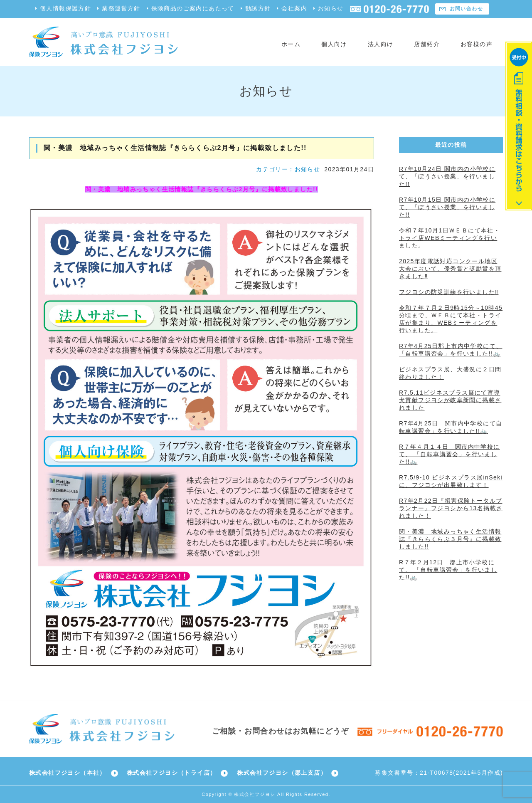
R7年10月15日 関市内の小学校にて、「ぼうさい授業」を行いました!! (447, 207)
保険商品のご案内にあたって (193, 8)
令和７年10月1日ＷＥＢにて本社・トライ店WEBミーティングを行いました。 (449, 238)
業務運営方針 (121, 8)
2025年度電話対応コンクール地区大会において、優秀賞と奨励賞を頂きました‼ (450, 269)
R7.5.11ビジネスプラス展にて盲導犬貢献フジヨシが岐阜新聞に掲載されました (450, 400)
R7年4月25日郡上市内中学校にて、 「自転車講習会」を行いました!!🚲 (451, 350)
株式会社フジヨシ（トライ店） (172, 773)
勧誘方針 (258, 8)
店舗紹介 (427, 44)
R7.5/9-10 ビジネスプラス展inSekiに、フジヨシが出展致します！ (451, 481)
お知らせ (331, 8)
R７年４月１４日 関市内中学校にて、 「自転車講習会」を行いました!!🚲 (449, 454)
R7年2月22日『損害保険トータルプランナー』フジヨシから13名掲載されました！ (451, 508)
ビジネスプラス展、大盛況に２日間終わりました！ (450, 373)
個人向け (334, 44)
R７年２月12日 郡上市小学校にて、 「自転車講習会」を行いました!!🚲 (448, 570)
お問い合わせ (466, 9)
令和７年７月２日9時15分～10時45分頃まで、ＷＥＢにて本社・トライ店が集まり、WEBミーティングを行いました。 (451, 319)
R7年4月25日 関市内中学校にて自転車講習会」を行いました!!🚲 (451, 427)
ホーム (291, 44)
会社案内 (294, 8)
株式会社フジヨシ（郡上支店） (282, 773)
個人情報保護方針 (65, 8)
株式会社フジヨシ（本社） (68, 773)
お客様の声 (477, 44)
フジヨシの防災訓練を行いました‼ (449, 292)
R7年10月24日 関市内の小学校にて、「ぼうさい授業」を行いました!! (447, 176)
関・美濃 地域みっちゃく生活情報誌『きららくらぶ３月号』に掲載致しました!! (450, 539)
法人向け (381, 44)
